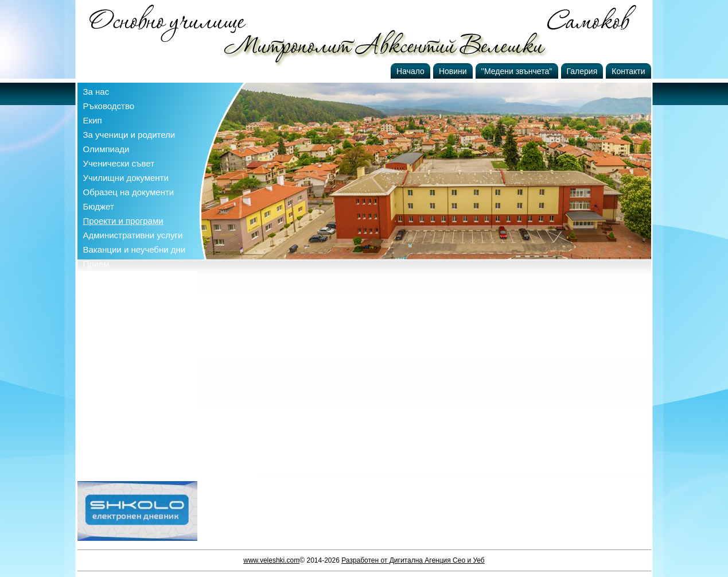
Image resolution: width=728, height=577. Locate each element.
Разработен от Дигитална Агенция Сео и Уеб (413, 560)
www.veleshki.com (271, 560)
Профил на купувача (124, 278)
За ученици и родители (129, 135)
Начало (410, 71)
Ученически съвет (119, 163)
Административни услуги (133, 235)
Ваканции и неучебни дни (135, 249)
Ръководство (109, 106)
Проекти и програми (123, 221)
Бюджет (99, 206)
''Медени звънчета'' (517, 71)
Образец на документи (129, 192)
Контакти (628, 71)
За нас (96, 92)
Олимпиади (106, 149)
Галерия (582, 71)
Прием (96, 264)
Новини (453, 71)
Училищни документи (126, 178)
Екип (93, 120)
